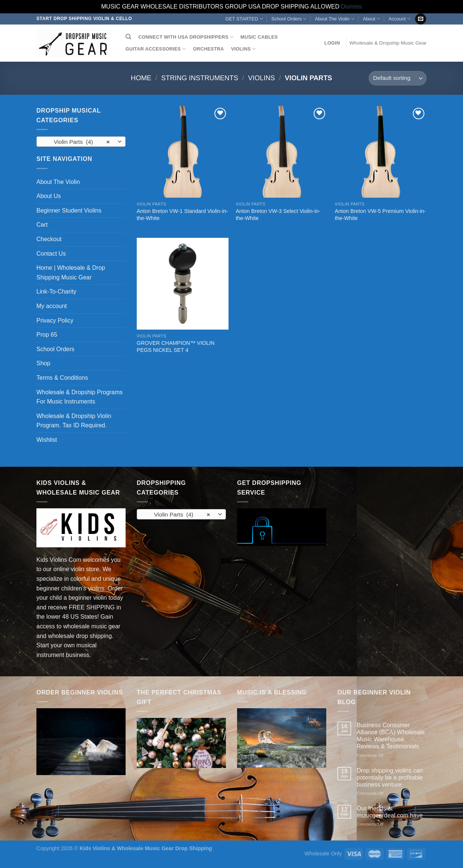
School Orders (289, 19)
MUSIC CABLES (259, 37)
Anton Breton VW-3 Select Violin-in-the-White (278, 215)
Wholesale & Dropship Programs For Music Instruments (80, 397)
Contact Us (51, 254)
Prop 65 (47, 335)
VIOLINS (243, 49)
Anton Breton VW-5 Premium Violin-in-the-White (380, 215)
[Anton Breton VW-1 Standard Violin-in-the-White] (183, 152)
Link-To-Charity (56, 292)
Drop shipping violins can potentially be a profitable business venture (390, 778)
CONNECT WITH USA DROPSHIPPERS (186, 37)
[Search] (128, 37)
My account (52, 306)
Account (399, 19)
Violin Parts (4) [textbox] (77, 142)
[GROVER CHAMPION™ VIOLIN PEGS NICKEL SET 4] (183, 284)
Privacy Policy (55, 320)
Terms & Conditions (62, 378)
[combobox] (81, 142)
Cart (42, 225)
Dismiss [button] (352, 7)
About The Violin (335, 19)
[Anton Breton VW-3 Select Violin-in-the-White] (281, 152)
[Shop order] (398, 78)
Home (141, 78)
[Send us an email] (420, 19)
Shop (43, 363)
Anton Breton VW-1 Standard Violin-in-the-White (182, 215)
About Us (49, 196)
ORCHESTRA (208, 49)
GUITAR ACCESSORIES (156, 49)
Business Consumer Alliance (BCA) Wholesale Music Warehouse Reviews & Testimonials (391, 736)
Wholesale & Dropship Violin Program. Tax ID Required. (74, 421)
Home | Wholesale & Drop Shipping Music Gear (71, 273)
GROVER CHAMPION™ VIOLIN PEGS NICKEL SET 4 (176, 346)
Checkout (49, 239)
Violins (262, 78)
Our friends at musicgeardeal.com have (390, 812)
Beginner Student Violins (69, 210)
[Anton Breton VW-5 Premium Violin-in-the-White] (381, 152)
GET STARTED (244, 19)
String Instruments (200, 78)
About (371, 19)
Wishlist (47, 440)
